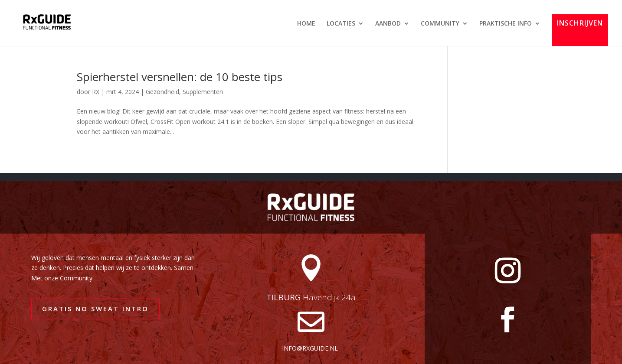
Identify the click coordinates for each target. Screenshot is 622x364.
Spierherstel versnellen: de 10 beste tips (180, 77)
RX (96, 92)
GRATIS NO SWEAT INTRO (95, 309)
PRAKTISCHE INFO (506, 24)
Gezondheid (162, 92)
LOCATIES (341, 24)
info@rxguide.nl (310, 348)
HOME (306, 24)
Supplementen (203, 92)
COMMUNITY (440, 24)
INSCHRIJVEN (580, 24)
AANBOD (388, 24)
